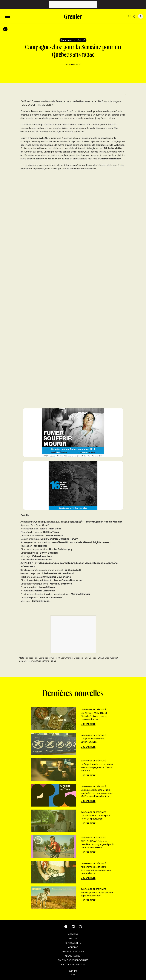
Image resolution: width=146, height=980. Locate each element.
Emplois (73, 939)
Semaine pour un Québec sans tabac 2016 (79, 101)
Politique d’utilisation (73, 964)
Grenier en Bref (73, 956)
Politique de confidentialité (73, 960)
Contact (73, 947)
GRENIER (73, 971)
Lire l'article (88, 724)
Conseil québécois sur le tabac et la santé (59, 522)
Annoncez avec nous (73, 951)
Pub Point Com (75, 111)
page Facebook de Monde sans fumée (48, 159)
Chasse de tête (73, 943)
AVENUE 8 (45, 138)
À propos (73, 934)
